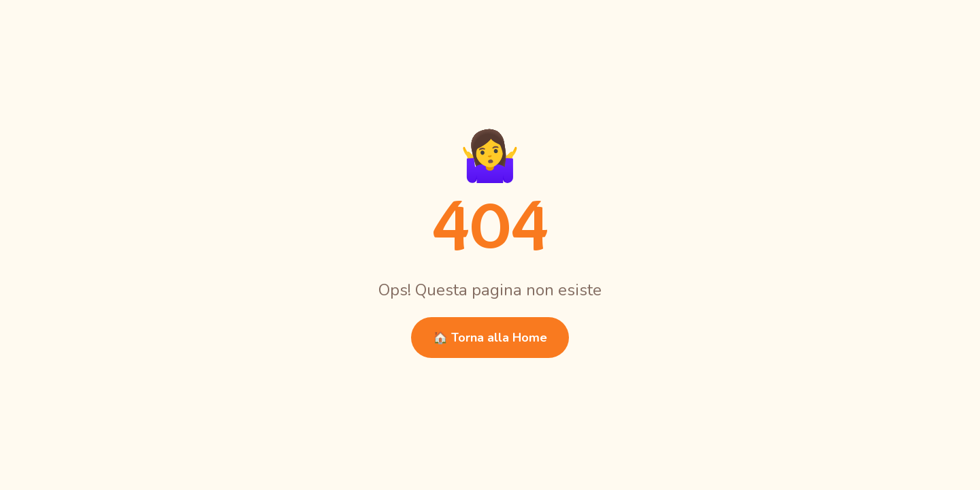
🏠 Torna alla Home (490, 338)
